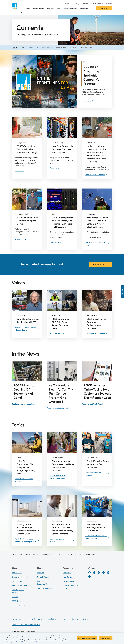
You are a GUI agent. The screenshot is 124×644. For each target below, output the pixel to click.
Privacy (64, 619)
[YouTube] (103, 573)
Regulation (51, 619)
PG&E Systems (17, 601)
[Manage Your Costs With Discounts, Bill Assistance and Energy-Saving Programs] (63, 529)
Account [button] (27, 8)
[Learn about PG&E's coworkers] (97, 474)
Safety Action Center (45, 588)
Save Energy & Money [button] (54, 8)
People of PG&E (92, 458)
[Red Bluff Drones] (97, 244)
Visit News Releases (101, 265)
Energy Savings (57, 521)
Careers (15, 597)
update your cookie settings (34, 642)
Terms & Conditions (34, 619)
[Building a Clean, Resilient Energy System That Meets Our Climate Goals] (28, 529)
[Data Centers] (63, 149)
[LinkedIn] (99, 573)
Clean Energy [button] (84, 8)
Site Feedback (68, 581)
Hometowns (91, 521)
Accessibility (16, 619)
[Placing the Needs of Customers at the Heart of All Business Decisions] (63, 466)
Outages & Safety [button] (39, 8)
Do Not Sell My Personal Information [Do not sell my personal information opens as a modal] (26, 625)
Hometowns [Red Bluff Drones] (91, 214)
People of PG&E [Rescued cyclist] (22, 214)
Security (75, 619)
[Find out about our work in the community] (97, 537)
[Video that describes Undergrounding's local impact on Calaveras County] (98, 154)
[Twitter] (94, 573)
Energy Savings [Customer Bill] (22, 143)
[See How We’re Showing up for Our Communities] (98, 527)
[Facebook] (90, 573)
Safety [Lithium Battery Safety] (54, 214)
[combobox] (71, 3)
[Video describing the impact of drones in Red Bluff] (98, 222)
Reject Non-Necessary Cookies (87, 638)
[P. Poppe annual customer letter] (63, 324)
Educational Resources (21, 586)
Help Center (68, 577)
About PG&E (17, 573)
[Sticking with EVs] (28, 320)
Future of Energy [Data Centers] (58, 143)
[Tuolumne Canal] (25, 404)
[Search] (76, 3)
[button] (85, 3)
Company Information (20, 577)
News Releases (43, 577)
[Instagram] (108, 573)
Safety (19, 458)
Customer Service (58, 458)
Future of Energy (22, 521)
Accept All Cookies (106, 638)
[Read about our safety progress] (27, 480)
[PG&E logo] (15, 6)
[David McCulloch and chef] (98, 324)
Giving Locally (17, 581)
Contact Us (67, 573)
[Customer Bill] (28, 149)
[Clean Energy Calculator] (93, 404)
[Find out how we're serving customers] (62, 477)
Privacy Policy (20, 642)
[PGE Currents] (90, 576)
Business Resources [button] (70, 8)
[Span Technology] (59, 408)
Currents (41, 573)
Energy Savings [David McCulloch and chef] (92, 316)
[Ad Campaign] (96, 62)
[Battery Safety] (56, 243)
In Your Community (19, 605)
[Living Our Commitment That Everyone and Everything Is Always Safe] (28, 467)
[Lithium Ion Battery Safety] (63, 222)
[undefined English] (109, 3)
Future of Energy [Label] (22, 316)
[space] (57, 334)
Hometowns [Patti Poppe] (56, 316)
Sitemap (86, 619)
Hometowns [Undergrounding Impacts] (91, 143)
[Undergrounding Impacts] (96, 175)
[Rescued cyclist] (28, 221)
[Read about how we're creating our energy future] (27, 540)
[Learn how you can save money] (62, 540)
